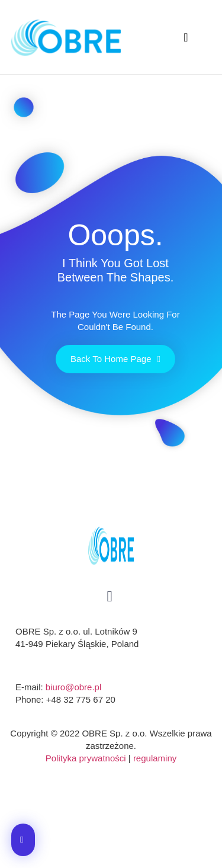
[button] (186, 37)
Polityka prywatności (86, 758)
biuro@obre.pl (73, 687)
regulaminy (155, 758)
